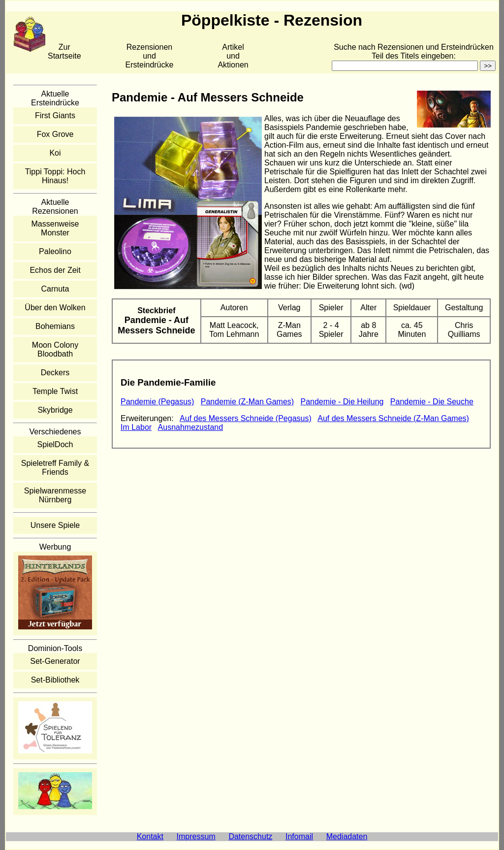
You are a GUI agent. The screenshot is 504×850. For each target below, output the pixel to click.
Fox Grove (55, 134)
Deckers (55, 373)
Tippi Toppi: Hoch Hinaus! (55, 176)
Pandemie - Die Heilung (342, 402)
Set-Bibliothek (55, 680)
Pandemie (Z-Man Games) (247, 402)
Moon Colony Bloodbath (55, 349)
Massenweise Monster (55, 228)
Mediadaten (347, 836)
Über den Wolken (55, 308)
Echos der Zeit (55, 270)
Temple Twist (55, 391)
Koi (55, 153)
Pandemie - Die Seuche (432, 402)
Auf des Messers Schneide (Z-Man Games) (393, 418)
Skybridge (55, 410)
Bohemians (55, 326)
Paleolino (55, 251)
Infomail (299, 836)
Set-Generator (55, 661)
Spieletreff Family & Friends (55, 468)
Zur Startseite (64, 51)
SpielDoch (55, 444)
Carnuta (55, 289)
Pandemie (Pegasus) (157, 402)
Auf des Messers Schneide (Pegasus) (246, 418)
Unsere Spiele (55, 525)
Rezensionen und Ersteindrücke (150, 56)
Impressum (196, 836)
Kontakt (150, 836)
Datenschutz (250, 836)
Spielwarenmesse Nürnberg (55, 495)
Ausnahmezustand (191, 427)
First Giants (55, 115)
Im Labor (136, 427)
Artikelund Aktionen (233, 56)
